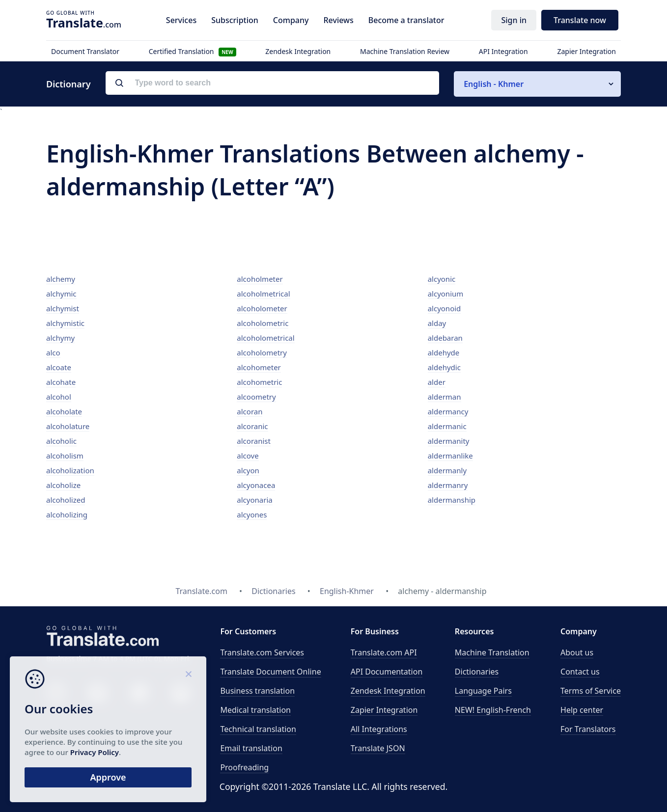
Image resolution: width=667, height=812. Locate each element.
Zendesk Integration (298, 51)
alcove (248, 456)
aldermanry (448, 485)
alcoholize (63, 485)
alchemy (61, 279)
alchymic (61, 294)
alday (437, 323)
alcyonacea (256, 485)
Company (291, 20)
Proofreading (244, 767)
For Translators (588, 729)
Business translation (257, 691)
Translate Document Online (270, 672)
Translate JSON (378, 748)
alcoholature (68, 426)
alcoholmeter (260, 279)
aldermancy (448, 411)
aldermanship (452, 500)
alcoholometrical (265, 338)
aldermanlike (450, 456)
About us (577, 652)
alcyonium (446, 294)
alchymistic (65, 323)
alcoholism (65, 456)
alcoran (250, 411)
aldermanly (447, 470)
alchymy (60, 338)
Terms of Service (591, 691)
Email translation (251, 748)
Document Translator (85, 51)
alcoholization (70, 470)
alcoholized (66, 500)
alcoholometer (262, 308)
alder (437, 382)
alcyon (248, 470)
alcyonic (442, 279)
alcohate (61, 382)
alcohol (59, 397)
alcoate (59, 367)
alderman (445, 397)
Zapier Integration (586, 51)
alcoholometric (263, 323)
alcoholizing (67, 514)
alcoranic (252, 426)
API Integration (503, 51)
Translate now (580, 20)
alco (53, 352)
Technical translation (258, 729)
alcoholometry (262, 352)
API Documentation (387, 672)
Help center (582, 710)
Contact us (580, 672)
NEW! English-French (493, 710)
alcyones (252, 514)
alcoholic (61, 441)
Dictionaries (477, 672)
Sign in (514, 20)
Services (181, 20)
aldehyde (444, 352)
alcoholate (64, 411)
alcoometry (256, 397)
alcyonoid (445, 308)
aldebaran (445, 338)
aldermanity (449, 441)
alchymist (63, 308)
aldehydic (444, 367)
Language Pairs (483, 691)
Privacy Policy (95, 752)
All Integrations (379, 729)
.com (84, 23)
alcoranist (254, 441)
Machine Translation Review (405, 51)
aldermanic (447, 426)
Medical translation (255, 710)
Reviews (338, 20)
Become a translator (406, 20)
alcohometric (259, 382)
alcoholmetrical (263, 294)
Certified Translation (193, 51)
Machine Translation (492, 652)
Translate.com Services (262, 652)
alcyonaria (254, 500)
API (384, 652)
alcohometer (259, 367)
